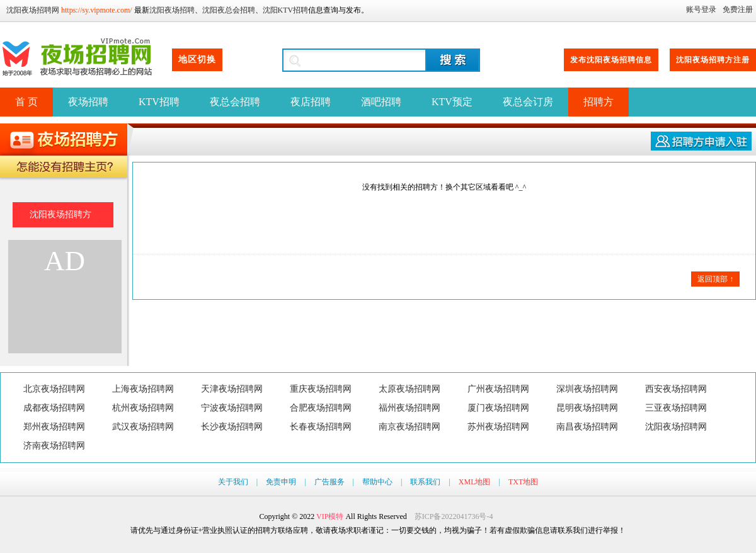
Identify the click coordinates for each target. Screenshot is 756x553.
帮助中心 (377, 482)
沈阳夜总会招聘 (229, 10)
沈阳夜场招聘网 (33, 10)
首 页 (26, 102)
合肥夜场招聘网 (321, 408)
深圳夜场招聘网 (587, 389)
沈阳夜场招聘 (172, 10)
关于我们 (233, 482)
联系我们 (425, 482)
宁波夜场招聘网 (232, 408)
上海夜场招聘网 (143, 389)
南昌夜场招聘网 (587, 427)
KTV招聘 (159, 102)
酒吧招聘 (381, 102)
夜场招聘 (88, 102)
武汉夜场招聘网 (143, 427)
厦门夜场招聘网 (498, 408)
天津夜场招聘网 (232, 389)
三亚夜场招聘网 (676, 408)
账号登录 (701, 9)
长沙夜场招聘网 (232, 427)
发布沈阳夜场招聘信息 (611, 60)
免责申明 (281, 482)
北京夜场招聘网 (54, 389)
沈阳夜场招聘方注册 (713, 60)
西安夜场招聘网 (676, 389)
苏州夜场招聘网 (498, 427)
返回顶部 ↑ (715, 279)
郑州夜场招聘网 (54, 427)
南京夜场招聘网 (409, 427)
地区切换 (197, 60)
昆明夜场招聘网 (587, 408)
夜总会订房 (528, 102)
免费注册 (738, 9)
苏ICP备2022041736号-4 (454, 516)
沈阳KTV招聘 (286, 10)
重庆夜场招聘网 (321, 389)
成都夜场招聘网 (54, 408)
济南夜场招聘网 (54, 446)
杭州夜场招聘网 (143, 408)
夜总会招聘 (235, 102)
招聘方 (598, 102)
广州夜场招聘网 (498, 389)
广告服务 (329, 482)
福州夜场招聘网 (409, 408)
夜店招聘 (311, 102)
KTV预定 (452, 102)
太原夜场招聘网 (409, 389)
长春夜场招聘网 (321, 427)
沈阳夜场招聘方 (60, 214)
